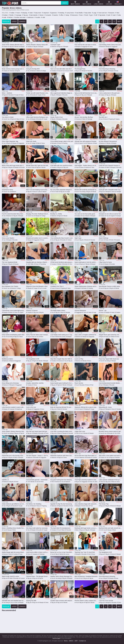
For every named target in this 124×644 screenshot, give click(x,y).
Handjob (119, 192)
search (65, 3)
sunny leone (70, 13)
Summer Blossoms (80, 311)
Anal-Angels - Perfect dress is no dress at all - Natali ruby (86, 166)
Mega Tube (46, 91)
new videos (87, 3)
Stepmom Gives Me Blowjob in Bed (37, 286)
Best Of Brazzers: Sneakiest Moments (86, 576)
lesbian (6, 15)
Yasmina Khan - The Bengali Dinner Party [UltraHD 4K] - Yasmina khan (38, 576)
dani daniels (34, 15)
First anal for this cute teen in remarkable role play (86, 45)
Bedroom (54, 47)
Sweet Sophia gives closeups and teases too (86, 286)
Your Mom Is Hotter (8, 117)
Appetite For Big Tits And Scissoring (61, 504)
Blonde (17, 47)
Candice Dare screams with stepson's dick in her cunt (62, 601)
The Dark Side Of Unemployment (60, 528)
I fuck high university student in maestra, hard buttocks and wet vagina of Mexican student (86, 480)
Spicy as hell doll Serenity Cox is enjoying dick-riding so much (86, 93)
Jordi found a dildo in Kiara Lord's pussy (38, 552)
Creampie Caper (55, 45)
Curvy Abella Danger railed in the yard (62, 141)
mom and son (103, 13)
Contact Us (82, 641)
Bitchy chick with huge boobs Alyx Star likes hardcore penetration (14, 166)
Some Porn (71, 43)
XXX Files (119, 67)
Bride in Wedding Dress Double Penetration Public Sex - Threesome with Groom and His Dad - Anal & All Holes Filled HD (14, 528)
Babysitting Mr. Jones (105, 407)
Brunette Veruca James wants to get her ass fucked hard (110, 431)
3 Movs (120, 333)
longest (22, 21)
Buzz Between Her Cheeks (10, 286)
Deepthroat (19, 409)
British (38, 71)
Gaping (117, 119)
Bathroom (6, 361)
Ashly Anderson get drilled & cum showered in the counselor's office (14, 504)
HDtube (23, 67)
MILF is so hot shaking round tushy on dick (38, 190)
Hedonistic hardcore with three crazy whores (62, 456)
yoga (95, 13)
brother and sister (20, 17)
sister (31, 13)
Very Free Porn (94, 139)
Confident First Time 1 (57, 286)
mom (18, 13)
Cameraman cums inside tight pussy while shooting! (14, 311)
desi (118, 13)
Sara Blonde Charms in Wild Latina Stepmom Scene (110, 286)
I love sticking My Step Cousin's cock (61, 238)
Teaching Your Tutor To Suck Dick (85, 552)
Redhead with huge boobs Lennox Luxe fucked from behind (86, 528)
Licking (16, 554)
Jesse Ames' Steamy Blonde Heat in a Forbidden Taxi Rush (14, 45)
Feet (92, 385)
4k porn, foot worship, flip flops (84, 117)
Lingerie (21, 312)
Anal (59, 71)
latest (14, 21)
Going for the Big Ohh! (33, 69)
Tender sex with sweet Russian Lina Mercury (38, 93)
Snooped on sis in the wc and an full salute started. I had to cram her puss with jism (110, 214)
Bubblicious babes (7, 359)
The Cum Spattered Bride (10, 262)
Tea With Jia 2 (103, 117)
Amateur (6, 47)
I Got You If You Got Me (106, 601)
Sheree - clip (103, 311)
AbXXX (72, 357)
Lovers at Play (79, 359)
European (118, 240)
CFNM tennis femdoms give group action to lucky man (62, 262)
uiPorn (120, 212)
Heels (69, 288)
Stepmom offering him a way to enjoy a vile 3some (86, 407)
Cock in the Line (31, 407)
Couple (17, 95)
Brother (118, 458)
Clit (115, 433)
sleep (67, 15)
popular (6, 21)
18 (28, 264)
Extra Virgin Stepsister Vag (10, 141)
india (119, 15)
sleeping (25, 13)
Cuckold (23, 578)
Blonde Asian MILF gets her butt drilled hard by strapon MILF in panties (38, 166)
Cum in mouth (43, 288)
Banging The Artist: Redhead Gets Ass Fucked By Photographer (38, 214)
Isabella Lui (5, 480)
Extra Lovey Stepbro (8, 238)
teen (81, 15)
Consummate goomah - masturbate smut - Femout (38, 480)
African (102, 482)
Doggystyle (85, 47)
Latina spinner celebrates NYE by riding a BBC (110, 480)
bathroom (31, 17)
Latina (39, 192)
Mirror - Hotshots (7, 93)
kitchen (11, 17)
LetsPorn (96, 43)
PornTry (23, 188)
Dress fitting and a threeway (10, 383)
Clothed (70, 240)
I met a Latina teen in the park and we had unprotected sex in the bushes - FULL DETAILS (110, 93)
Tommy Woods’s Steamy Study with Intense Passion (38, 45)
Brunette (90, 71)
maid (114, 15)
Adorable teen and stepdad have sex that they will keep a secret (14, 601)
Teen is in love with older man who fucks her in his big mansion (62, 69)
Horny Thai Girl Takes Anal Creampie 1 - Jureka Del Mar (38, 335)
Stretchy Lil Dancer (32, 311)
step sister (88, 13)
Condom (95, 458)
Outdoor (118, 312)
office (62, 15)
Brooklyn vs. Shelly (56, 214)
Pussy (21, 554)
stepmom (46, 13)
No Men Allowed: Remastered (108, 141)
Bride (59, 409)
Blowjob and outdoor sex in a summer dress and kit (38, 238)
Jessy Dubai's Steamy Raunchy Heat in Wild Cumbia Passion (14, 431)
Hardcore (87, 167)
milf (96, 15)
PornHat (71, 91)
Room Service (79, 383)
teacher (56, 15)
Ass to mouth (69, 71)
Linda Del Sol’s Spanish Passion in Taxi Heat (110, 166)
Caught (112, 216)
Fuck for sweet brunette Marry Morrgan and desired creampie (14, 214)
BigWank (23, 526)
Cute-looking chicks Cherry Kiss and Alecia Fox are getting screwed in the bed (110, 45)
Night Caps (78, 238)
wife (44, 17)
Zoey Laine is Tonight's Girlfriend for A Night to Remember (86, 335)
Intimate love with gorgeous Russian (85, 141)
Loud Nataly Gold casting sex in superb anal (62, 335)
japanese (54, 13)
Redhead (42, 554)
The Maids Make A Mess (58, 311)
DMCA (71, 641)
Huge (95, 312)
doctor (42, 15)
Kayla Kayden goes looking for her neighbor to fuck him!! (62, 383)
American (12, 71)
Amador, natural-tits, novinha (35, 383)
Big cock (84, 95)
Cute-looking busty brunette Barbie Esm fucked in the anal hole (110, 383)
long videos (99, 3)
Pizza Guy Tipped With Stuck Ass (109, 359)
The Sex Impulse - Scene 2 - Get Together (38, 456)
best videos (75, 3)
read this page (56, 638)
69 (77, 143)
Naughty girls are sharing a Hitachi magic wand (38, 262)
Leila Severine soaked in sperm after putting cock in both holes (14, 407)
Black (18, 119)
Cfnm (71, 264)
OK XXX (120, 43)
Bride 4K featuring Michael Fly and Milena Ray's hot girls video (62, 407)
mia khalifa (79, 13)
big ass (26, 15)
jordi (109, 15)
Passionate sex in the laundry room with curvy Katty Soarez (14, 456)
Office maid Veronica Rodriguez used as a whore (38, 117)
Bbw (77, 530)
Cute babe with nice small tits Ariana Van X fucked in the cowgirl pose (62, 166)
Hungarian (35, 554)
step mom (38, 13)
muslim (38, 17)
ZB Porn (47, 188)
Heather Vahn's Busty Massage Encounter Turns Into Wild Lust (62, 576)
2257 (76, 641)
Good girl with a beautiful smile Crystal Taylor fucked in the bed (110, 190)
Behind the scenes (61, 337)
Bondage (90, 119)
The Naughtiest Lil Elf (33, 359)
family (12, 15)
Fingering (111, 119)
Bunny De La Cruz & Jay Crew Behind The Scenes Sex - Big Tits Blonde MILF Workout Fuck (62, 552)
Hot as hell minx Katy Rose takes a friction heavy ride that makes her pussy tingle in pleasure (86, 456)
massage (19, 15)
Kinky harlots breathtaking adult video (13, 335)
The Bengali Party (80, 69)
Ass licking (83, 192)
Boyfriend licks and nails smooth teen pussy (110, 528)
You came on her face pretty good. (85, 214)
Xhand (23, 43)
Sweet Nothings (104, 238)
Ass (29, 71)
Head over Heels (31, 141)
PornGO (47, 67)
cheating (62, 13)
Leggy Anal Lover (80, 431)
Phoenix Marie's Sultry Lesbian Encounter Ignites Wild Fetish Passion (86, 601)
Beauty (9, 530)
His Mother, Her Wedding (34, 504)
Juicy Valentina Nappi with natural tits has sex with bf (86, 504)
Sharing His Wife (31, 601)
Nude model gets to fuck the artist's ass (86, 262)
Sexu (48, 236)
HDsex (96, 115)
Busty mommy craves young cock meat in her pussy (14, 69)
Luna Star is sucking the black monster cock (62, 431)
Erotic (112, 240)
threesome (75, 15)
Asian (81, 143)
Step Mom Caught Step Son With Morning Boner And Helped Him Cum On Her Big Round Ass (62, 359)
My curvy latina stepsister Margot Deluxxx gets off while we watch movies (62, 190)
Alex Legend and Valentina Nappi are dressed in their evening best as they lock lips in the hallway (62, 93)
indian (13, 13)
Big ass (60, 47)
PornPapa (119, 91)
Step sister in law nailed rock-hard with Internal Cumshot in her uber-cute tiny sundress (110, 456)
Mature (45, 192)
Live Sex (109, 3)
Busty (117, 71)
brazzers (112, 13)
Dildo (39, 143)
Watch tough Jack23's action (11, 576)
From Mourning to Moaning (107, 69)
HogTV (23, 91)
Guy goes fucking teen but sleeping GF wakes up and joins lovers (62, 480)
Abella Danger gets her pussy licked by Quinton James (14, 552)
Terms (66, 641)
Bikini (108, 167)
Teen (93, 167)
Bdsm (84, 119)
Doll (89, 554)
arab (5, 17)
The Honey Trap (104, 504)
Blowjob (22, 47)
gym (91, 15)
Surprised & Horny (7, 190)
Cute (37, 482)
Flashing (65, 143)
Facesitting (43, 264)
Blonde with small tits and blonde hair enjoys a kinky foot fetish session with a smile (86, 190)
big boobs (102, 15)
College (44, 71)
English (118, 3)
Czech (102, 240)
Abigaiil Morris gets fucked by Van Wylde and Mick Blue (110, 335)
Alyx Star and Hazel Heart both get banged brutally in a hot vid (38, 431)
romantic (49, 15)
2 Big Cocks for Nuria (105, 262)
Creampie (118, 216)
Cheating (90, 288)
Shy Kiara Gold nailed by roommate (37, 528)
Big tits (11, 47)
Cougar (35, 288)
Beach (88, 216)
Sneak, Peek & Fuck (57, 117)
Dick (44, 95)
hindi (87, 15)
